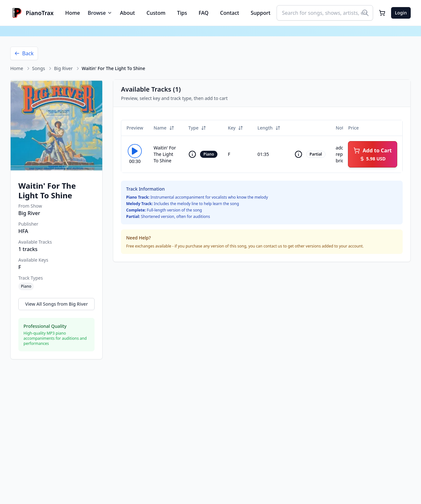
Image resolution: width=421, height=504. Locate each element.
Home (73, 13)
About (127, 13)
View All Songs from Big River (56, 304)
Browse (100, 13)
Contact (229, 13)
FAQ (203, 13)
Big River (63, 68)
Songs (39, 68)
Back (24, 53)
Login (401, 13)
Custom (156, 13)
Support (261, 13)
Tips (182, 13)
